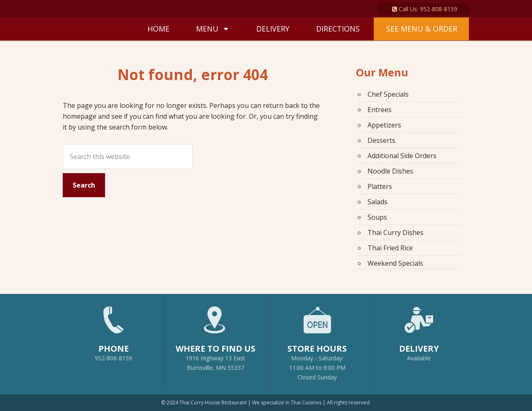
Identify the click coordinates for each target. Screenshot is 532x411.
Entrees (380, 110)
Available (419, 358)
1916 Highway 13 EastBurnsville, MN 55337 (216, 335)
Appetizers (384, 125)
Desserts (381, 140)
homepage (80, 116)
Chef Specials (388, 94)
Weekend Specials (395, 263)
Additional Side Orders (402, 156)
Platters (380, 186)
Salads (378, 202)
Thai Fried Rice (390, 248)
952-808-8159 (114, 330)
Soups (377, 217)
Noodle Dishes (390, 171)
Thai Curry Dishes (396, 232)
